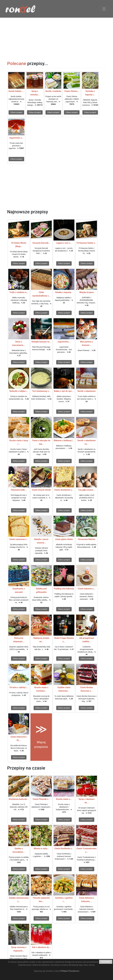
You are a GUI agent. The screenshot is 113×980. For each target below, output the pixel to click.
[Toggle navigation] (104, 9)
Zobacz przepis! (16, 112)
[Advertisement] (57, 38)
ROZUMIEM (106, 962)
